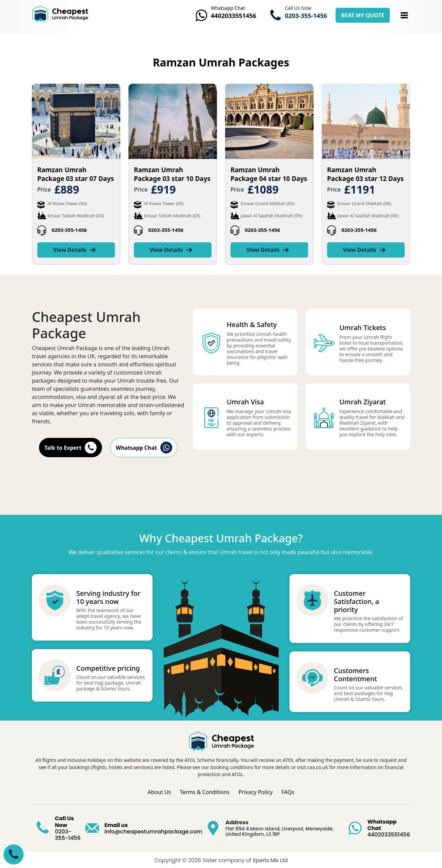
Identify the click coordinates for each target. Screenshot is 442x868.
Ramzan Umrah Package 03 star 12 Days (365, 174)
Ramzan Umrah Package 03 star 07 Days (76, 174)
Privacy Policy (255, 790)
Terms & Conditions (205, 790)
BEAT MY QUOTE (363, 15)
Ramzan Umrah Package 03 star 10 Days (172, 174)
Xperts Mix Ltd (270, 859)
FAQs (288, 790)
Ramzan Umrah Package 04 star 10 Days (269, 174)
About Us (159, 790)
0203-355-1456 (69, 230)
